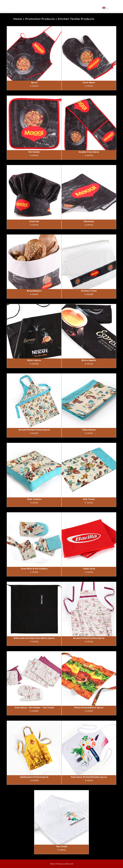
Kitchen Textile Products (76, 19)
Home (18, 19)
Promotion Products (40, 19)
